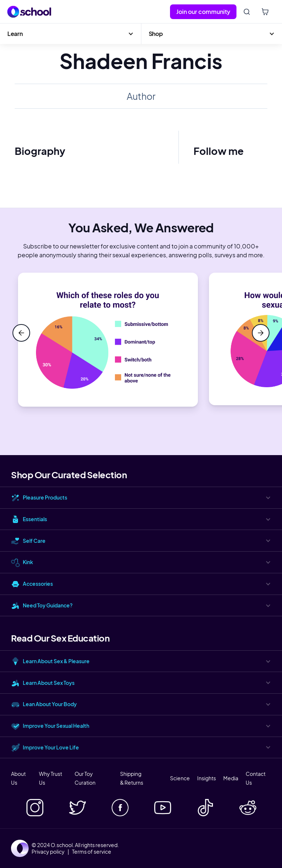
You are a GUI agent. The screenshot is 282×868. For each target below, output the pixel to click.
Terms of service (92, 851)
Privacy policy (48, 851)
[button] (70, 34)
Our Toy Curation (85, 778)
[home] (29, 12)
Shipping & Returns (132, 778)
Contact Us (256, 778)
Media (231, 778)
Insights (207, 778)
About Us (18, 778)
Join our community (203, 12)
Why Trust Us (50, 778)
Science (180, 778)
